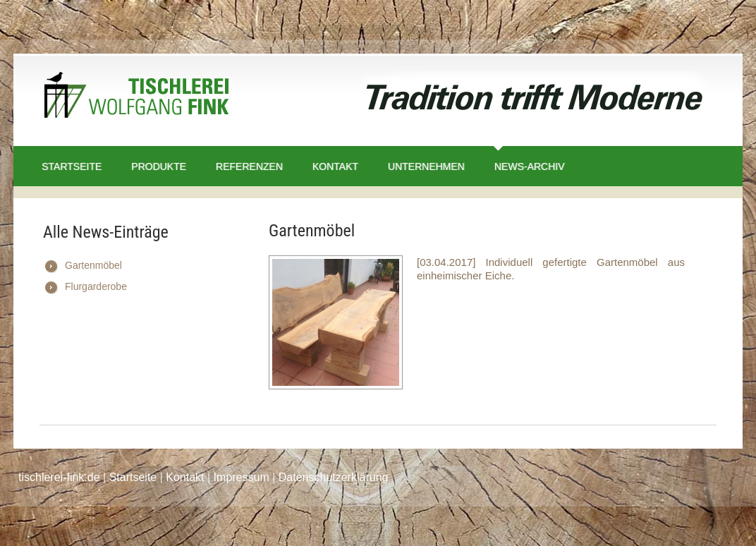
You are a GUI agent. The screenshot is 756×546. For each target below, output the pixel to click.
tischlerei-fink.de (59, 477)
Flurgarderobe (96, 286)
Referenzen (249, 166)
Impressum (242, 477)
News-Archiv (530, 166)
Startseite (72, 166)
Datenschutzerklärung (334, 477)
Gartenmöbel (93, 265)
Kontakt (335, 166)
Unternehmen (426, 166)
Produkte (159, 166)
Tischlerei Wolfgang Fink (137, 98)
